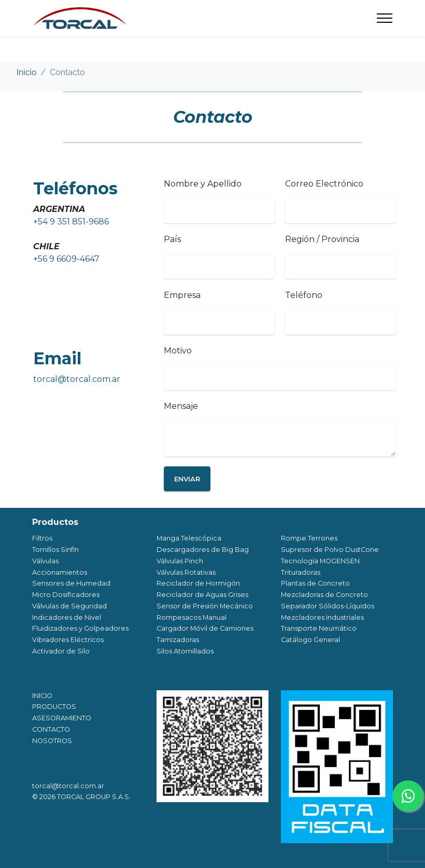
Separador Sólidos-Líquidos (328, 606)
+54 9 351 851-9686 (71, 222)
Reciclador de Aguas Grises (202, 595)
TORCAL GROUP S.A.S (93, 797)
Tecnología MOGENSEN (320, 561)
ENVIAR (187, 479)
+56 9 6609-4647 (66, 259)
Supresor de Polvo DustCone (330, 550)
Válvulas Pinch (180, 561)
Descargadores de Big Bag (203, 550)
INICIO (42, 696)
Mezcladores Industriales (322, 617)
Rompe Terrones (309, 538)
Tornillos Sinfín (55, 550)
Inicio (27, 72)
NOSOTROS (52, 741)
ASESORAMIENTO (62, 718)
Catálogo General (310, 640)
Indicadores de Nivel (67, 617)
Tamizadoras (178, 640)
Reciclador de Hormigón (198, 583)
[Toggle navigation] (385, 18)
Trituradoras (301, 572)
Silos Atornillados (185, 651)
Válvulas (45, 561)
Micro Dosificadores (66, 595)
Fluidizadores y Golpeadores (80, 628)
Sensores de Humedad (71, 583)
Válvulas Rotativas (186, 572)
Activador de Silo (61, 651)
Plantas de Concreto (315, 583)
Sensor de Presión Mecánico (205, 606)
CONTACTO (51, 729)
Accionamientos (60, 572)
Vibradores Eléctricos (68, 640)
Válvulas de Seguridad (69, 606)
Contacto (67, 72)
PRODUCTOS (54, 707)
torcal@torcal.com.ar (77, 379)
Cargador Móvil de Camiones (205, 628)
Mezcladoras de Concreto (324, 595)
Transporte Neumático (319, 628)
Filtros (42, 538)
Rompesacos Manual (192, 617)
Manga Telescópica (189, 538)
